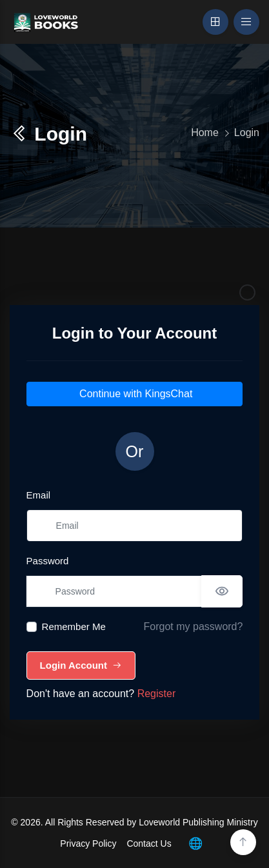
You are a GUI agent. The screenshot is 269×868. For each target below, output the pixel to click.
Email (39, 495)
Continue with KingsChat (135, 394)
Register (157, 694)
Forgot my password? (194, 626)
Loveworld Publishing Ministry (198, 822)
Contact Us (149, 843)
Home (205, 133)
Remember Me (74, 626)
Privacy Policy (88, 843)
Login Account (81, 665)
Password (48, 561)
